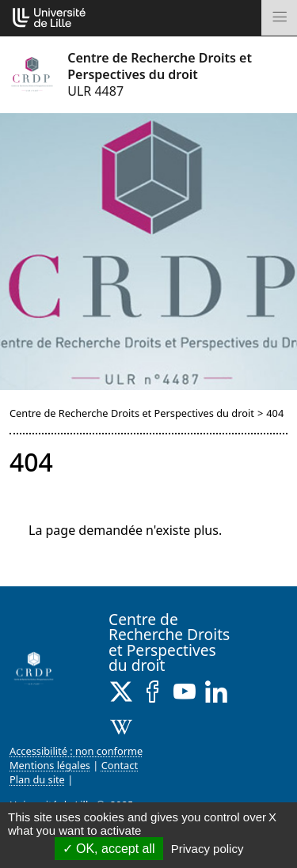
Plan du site (37, 779)
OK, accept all (109, 849)
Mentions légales (50, 765)
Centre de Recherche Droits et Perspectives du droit (132, 413)
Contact (120, 765)
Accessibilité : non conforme (76, 751)
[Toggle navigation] (279, 18)
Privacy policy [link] (208, 849)
